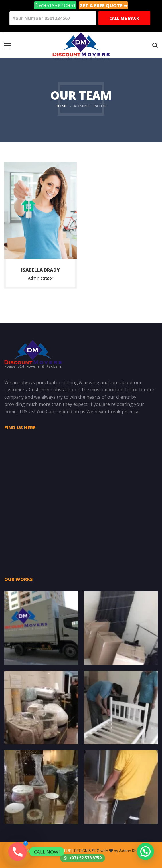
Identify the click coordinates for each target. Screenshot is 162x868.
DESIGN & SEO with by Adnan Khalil (108, 851)
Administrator (41, 278)
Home (61, 106)
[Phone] (18, 852)
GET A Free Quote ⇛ (103, 5)
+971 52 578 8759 (83, 858)
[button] (145, 851)
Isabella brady (40, 270)
